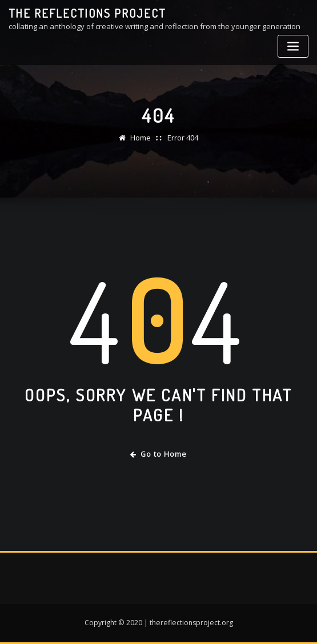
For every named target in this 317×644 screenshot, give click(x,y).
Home (141, 138)
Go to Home (158, 454)
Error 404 (183, 138)
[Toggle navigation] (293, 47)
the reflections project (87, 13)
